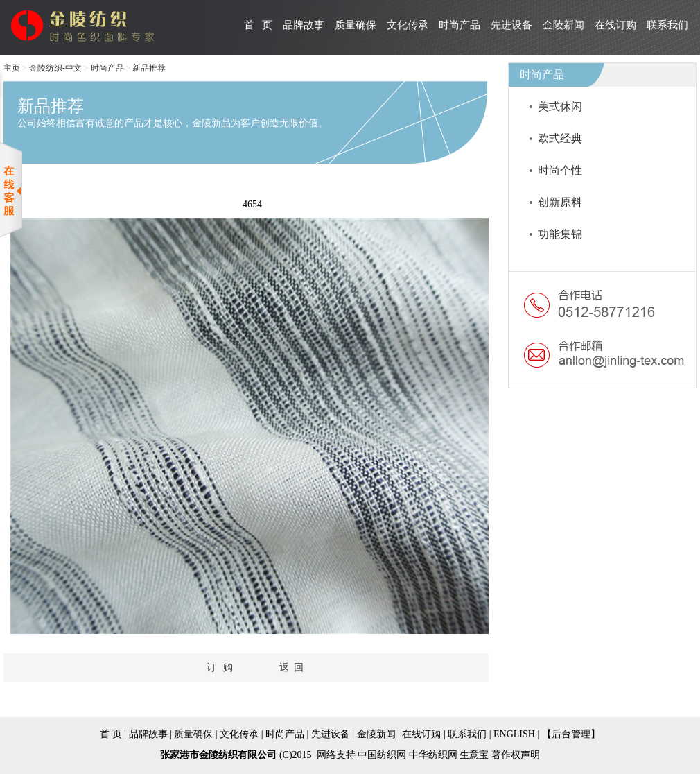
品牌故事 (304, 25)
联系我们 (667, 25)
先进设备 (511, 25)
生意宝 (474, 755)
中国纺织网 (382, 755)
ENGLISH (515, 734)
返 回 (291, 668)
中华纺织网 (433, 755)
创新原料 (560, 202)
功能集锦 (560, 234)
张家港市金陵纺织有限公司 (218, 755)
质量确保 (356, 25)
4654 (252, 204)
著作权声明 (516, 755)
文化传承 (408, 25)
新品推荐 (149, 68)
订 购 (220, 668)
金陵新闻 (563, 25)
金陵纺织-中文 (55, 68)
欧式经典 (560, 138)
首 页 (258, 25)
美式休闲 (560, 106)
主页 (12, 68)
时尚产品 (460, 25)
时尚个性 (560, 170)
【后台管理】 (571, 734)
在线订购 (615, 25)
